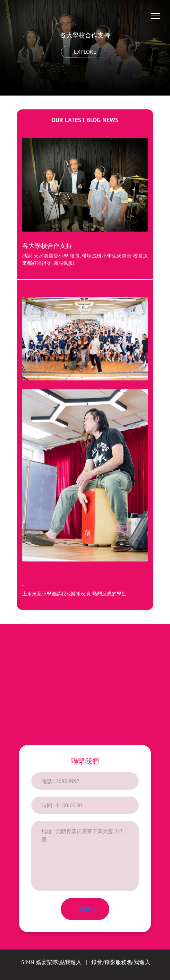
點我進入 (70, 962)
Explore (85, 52)
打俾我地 (85, 909)
